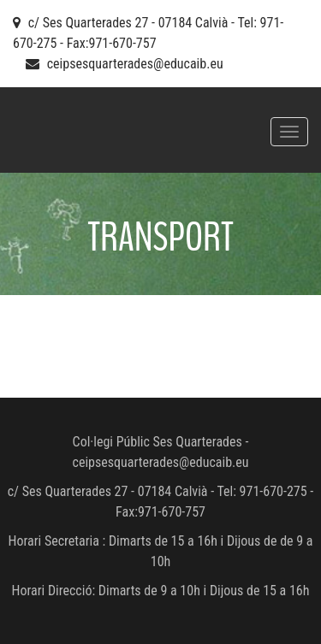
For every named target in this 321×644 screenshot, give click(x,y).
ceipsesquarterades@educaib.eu (135, 64)
